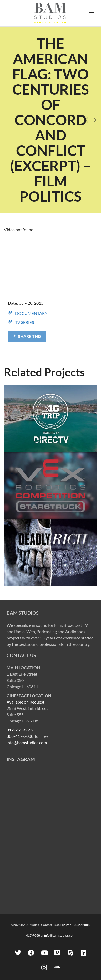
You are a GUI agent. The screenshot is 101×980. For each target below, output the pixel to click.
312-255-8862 (20, 730)
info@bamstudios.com (27, 742)
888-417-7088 (20, 736)
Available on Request (26, 702)
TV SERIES (24, 322)
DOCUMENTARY (31, 313)
